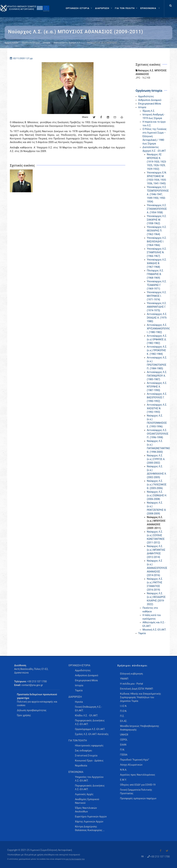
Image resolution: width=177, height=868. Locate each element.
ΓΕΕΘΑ (124, 755)
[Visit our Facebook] (161, 851)
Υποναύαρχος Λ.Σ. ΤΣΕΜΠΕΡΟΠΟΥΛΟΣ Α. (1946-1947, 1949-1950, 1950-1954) (158, 194)
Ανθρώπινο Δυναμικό (150, 100)
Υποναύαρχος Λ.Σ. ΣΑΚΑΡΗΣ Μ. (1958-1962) (157, 220)
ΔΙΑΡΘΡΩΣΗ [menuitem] (75, 697)
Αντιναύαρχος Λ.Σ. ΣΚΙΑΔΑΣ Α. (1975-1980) (157, 318)
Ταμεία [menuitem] (79, 690)
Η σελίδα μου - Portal (132, 684)
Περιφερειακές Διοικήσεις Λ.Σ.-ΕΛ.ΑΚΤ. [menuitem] (90, 722)
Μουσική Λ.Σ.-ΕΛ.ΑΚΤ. (154, 630)
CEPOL (124, 740)
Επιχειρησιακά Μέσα (150, 104)
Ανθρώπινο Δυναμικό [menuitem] (87, 675)
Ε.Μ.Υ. (123, 780)
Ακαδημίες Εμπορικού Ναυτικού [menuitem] (87, 801)
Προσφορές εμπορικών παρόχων (138, 798)
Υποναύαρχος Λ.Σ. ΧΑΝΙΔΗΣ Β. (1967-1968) (157, 263)
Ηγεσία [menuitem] (79, 702)
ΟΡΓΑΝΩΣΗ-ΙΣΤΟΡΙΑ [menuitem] (79, 665)
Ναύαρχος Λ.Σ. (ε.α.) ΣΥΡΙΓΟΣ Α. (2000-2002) (156, 459)
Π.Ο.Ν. (124, 711)
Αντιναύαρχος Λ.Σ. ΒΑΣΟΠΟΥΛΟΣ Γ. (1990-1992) (157, 397)
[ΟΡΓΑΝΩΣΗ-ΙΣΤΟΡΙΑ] (79, 8)
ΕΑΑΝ (123, 745)
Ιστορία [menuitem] (79, 685)
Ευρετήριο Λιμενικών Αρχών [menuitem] (91, 817)
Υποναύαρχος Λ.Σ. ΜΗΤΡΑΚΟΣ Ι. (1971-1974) (157, 296)
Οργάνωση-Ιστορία (31, 43)
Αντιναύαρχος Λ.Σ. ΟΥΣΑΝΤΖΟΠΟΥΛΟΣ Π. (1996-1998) (158, 434)
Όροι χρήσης (24, 715)
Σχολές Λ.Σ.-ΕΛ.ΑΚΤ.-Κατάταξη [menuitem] (92, 734)
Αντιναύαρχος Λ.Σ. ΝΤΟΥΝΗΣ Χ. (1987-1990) (157, 387)
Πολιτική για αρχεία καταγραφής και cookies (37, 703)
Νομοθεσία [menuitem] (81, 766)
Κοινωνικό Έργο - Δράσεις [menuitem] (89, 761)
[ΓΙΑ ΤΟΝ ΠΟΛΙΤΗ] (127, 8)
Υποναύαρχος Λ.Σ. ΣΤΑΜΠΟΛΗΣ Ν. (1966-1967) (157, 252)
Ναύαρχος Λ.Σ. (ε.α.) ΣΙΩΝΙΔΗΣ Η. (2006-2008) (157, 495)
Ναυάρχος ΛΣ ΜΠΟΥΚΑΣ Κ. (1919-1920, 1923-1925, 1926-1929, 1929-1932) (157, 162)
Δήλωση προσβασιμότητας (32, 710)
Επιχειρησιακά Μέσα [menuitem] (86, 680)
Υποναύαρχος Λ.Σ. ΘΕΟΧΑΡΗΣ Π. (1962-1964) (157, 231)
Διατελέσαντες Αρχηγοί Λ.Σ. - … (69, 43)
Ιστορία (47, 43)
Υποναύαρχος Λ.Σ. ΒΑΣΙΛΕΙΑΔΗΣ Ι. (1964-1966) (157, 241)
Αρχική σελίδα (11, 43)
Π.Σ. (122, 716)
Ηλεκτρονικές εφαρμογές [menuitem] (89, 746)
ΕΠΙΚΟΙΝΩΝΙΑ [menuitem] (76, 772)
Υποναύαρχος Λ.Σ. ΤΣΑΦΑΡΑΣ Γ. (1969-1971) (157, 285)
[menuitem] (150, 8)
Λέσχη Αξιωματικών (131, 765)
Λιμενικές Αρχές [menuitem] (84, 794)
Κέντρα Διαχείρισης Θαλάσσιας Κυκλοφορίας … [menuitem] (90, 828)
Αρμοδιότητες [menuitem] (83, 670)
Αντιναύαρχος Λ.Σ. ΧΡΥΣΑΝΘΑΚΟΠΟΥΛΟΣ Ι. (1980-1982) (159, 329)
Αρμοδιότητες (146, 96)
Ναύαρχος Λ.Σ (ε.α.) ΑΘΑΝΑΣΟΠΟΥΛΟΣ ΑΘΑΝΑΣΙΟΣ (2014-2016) (157, 568)
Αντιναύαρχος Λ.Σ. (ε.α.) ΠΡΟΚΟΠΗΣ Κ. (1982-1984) (157, 350)
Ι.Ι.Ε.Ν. (124, 706)
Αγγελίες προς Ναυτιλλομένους (138, 775)
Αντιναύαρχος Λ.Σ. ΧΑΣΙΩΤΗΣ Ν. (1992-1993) (157, 408)
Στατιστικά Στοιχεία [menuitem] (86, 756)
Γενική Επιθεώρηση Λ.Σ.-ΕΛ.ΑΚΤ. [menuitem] (88, 709)
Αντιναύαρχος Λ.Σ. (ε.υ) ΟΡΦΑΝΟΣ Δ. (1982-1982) (157, 339)
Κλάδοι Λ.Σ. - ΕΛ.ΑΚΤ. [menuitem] (87, 715)
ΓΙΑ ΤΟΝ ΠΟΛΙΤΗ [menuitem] (78, 741)
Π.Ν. (122, 750)
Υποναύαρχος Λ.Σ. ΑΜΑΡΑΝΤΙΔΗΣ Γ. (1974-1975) (157, 307)
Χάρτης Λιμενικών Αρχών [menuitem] (89, 822)
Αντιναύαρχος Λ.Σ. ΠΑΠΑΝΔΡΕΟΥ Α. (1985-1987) (157, 376)
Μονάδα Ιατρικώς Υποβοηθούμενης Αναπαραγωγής (140, 728)
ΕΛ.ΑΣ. (124, 721)
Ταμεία (142, 633)
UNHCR (124, 735)
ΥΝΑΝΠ (124, 679)
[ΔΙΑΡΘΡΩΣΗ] (104, 8)
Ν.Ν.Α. (124, 770)
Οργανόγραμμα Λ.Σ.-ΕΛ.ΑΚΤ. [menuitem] (90, 729)
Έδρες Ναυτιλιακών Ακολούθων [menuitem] (86, 810)
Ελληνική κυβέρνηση (132, 674)
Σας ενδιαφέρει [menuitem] (84, 751)
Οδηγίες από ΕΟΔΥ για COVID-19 (138, 785)
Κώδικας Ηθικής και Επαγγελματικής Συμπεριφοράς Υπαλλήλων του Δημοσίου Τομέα (141, 697)
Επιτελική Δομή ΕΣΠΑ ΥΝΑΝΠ (137, 689)
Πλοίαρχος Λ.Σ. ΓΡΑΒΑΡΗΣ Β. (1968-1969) (155, 274)
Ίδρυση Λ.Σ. (149, 111)
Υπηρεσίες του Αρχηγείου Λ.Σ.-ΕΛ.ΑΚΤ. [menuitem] (89, 779)
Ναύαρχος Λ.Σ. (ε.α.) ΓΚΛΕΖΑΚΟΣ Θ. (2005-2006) (157, 485)
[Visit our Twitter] (167, 851)
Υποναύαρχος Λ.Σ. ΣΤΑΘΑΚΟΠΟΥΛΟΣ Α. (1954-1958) (157, 209)
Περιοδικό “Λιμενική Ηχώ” (135, 760)
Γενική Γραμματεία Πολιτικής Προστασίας (136, 792)
